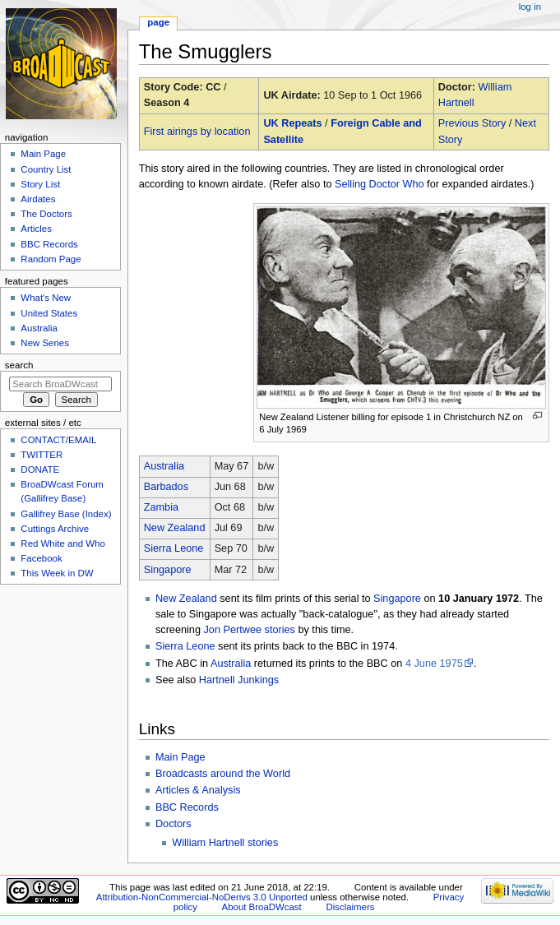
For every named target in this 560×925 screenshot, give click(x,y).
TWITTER (42, 455)
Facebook (41, 558)
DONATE (40, 469)
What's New (46, 298)
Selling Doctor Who (380, 184)
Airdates (38, 199)
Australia (164, 466)
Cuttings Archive (55, 529)
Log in (530, 7)
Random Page (51, 259)
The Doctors (46, 214)
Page (158, 22)
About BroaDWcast (262, 907)
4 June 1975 (434, 664)
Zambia (161, 507)
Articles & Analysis (198, 790)
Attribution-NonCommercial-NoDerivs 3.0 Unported (202, 897)
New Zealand (175, 528)
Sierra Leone (174, 548)
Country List (46, 169)
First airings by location (197, 132)
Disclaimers (350, 907)
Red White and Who (63, 543)
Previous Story (472, 123)
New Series (45, 343)
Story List (40, 184)
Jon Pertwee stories (249, 630)
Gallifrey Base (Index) (66, 514)
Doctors (174, 824)
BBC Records (187, 807)
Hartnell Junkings (239, 680)
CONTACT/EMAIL (58, 440)
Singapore (168, 570)
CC (213, 87)
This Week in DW (57, 573)
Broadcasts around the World (223, 774)
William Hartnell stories (225, 843)
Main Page (180, 757)
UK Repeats (292, 123)
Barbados (166, 487)
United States (49, 313)
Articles (36, 229)
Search (19, 365)
